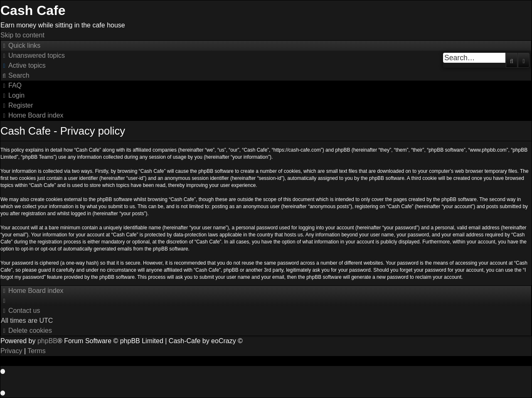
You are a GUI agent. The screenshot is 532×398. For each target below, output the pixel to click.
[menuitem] (33, 55)
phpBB (47, 341)
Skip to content (22, 35)
